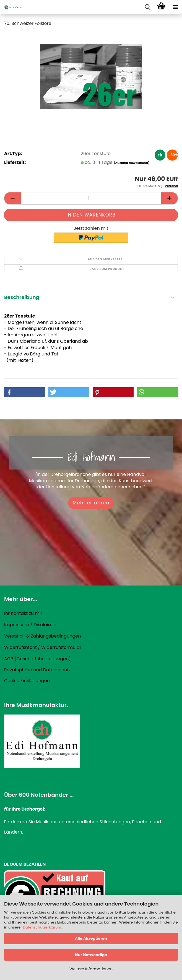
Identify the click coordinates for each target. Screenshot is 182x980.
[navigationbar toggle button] (175, 7)
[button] (12, 198)
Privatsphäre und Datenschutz (37, 670)
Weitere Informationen (91, 969)
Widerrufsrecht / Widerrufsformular (43, 647)
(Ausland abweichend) (132, 163)
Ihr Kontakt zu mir (23, 613)
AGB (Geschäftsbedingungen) (37, 659)
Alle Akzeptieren (91, 938)
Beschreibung (22, 297)
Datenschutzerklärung (43, 927)
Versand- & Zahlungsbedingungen (42, 636)
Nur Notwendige (91, 955)
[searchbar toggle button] (147, 7)
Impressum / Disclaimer (31, 625)
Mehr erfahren (91, 503)
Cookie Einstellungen (27, 681)
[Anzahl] (91, 198)
